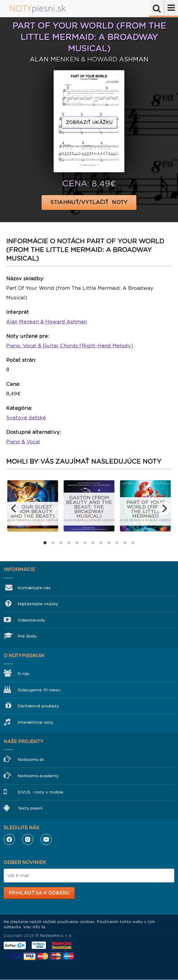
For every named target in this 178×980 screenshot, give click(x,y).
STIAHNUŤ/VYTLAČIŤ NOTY (89, 202)
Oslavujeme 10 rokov (39, 690)
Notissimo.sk (31, 760)
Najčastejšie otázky (38, 604)
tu (43, 927)
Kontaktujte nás (34, 588)
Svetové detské (26, 418)
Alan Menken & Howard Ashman (47, 322)
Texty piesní (30, 808)
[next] (164, 508)
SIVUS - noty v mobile (40, 792)
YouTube (46, 839)
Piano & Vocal (23, 442)
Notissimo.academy (38, 776)
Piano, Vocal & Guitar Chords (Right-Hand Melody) (70, 346)
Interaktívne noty (35, 722)
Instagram (28, 839)
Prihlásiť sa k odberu (39, 893)
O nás (23, 674)
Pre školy (27, 636)
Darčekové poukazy (38, 706)
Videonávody (31, 620)
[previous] (14, 508)
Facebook (9, 839)
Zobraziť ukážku (89, 122)
